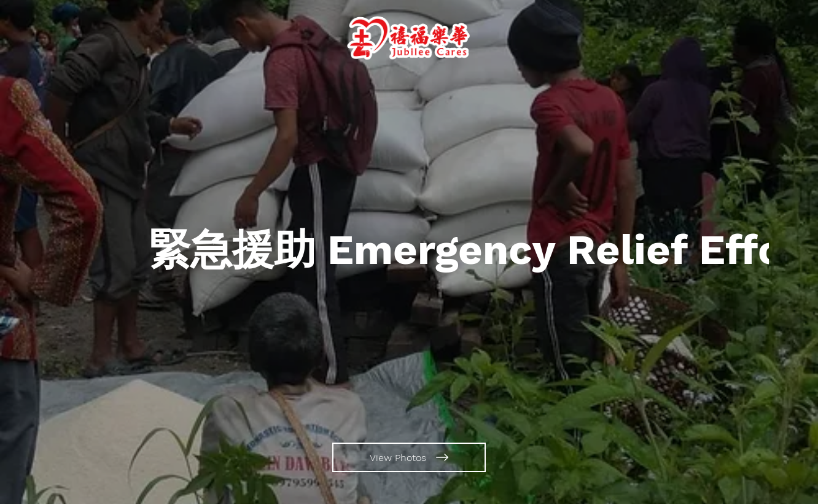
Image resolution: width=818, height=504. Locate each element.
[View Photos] (409, 457)
